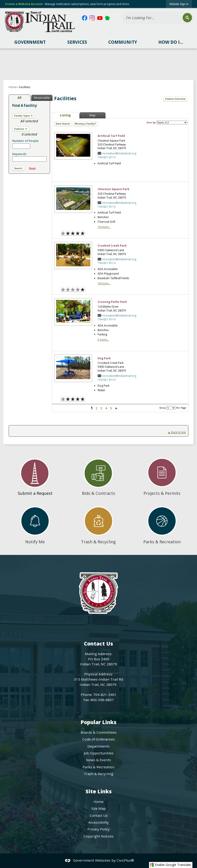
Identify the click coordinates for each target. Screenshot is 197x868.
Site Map (98, 808)
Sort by (167, 123)
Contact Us (99, 815)
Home (13, 87)
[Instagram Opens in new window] (92, 18)
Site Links (99, 791)
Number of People (25, 141)
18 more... (104, 283)
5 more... (103, 340)
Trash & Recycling (98, 774)
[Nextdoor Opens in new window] (107, 18)
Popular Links (98, 722)
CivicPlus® (125, 860)
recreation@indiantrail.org (119, 153)
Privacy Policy (98, 829)
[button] (187, 18)
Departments (98, 746)
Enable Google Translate (170, 865)
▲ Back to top (177, 432)
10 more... (104, 227)
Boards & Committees (99, 732)
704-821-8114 (106, 157)
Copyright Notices (98, 836)
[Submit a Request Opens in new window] (35, 475)
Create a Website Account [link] (24, 4)
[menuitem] (30, 42)
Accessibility (99, 822)
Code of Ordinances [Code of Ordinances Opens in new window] (99, 739)
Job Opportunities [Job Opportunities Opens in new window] (99, 753)
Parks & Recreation (98, 767)
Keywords (19, 154)
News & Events (98, 760)
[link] (179, 4)
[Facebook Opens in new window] (85, 18)
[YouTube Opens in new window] (100, 18)
